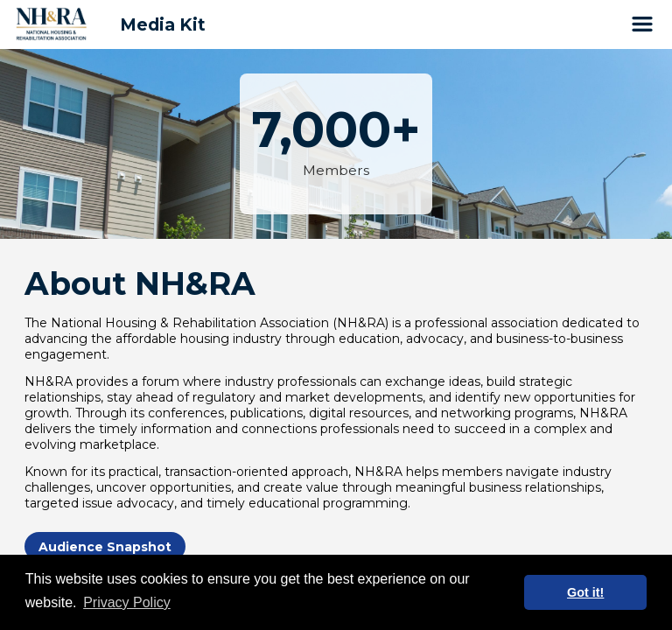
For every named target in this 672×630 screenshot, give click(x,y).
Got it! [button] (585, 592)
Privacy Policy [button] (127, 602)
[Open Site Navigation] (642, 24)
